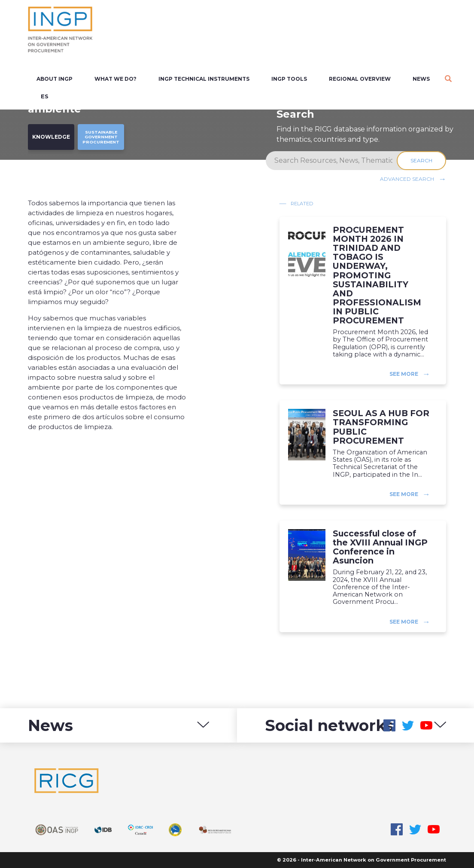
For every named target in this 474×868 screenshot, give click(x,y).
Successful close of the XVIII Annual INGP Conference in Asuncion (380, 547)
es (45, 96)
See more (404, 374)
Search (421, 160)
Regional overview (360, 79)
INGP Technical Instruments (204, 79)
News (421, 79)
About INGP (55, 79)
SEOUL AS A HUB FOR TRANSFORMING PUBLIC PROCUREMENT (381, 427)
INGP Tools (289, 79)
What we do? (115, 79)
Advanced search (407, 179)
